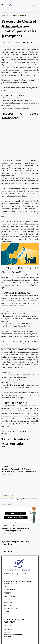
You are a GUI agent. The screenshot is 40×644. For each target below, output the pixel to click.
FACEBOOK (8, 629)
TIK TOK (7, 633)
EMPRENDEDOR (10, 596)
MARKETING (8, 602)
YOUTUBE (8, 636)
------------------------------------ (13, 624)
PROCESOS (8, 593)
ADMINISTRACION (20, 15)
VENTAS (7, 612)
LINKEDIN (8, 626)
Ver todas (4, 447)
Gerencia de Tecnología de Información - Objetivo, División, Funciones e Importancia (19, 470)
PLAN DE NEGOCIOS (11, 609)
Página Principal (6, 15)
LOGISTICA (8, 599)
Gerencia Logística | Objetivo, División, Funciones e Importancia (17, 529)
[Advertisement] (20, 139)
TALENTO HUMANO (11, 590)
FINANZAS (8, 587)
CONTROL (24, 431)
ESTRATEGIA (9, 605)
